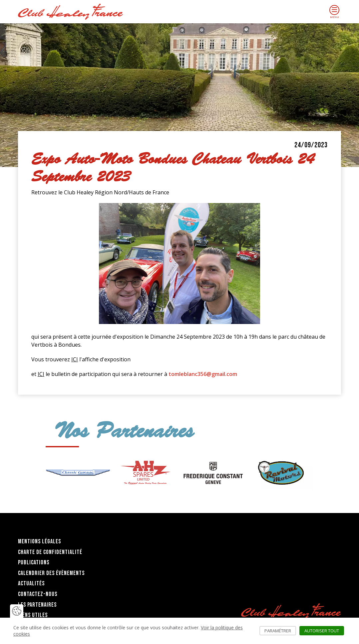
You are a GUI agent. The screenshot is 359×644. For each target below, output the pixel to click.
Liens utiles (33, 615)
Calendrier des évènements (51, 573)
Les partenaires (37, 605)
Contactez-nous (38, 594)
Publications (34, 562)
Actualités (31, 583)
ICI (75, 359)
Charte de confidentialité (50, 552)
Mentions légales (39, 541)
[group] (78, 473)
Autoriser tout (324, 631)
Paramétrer (280, 631)
